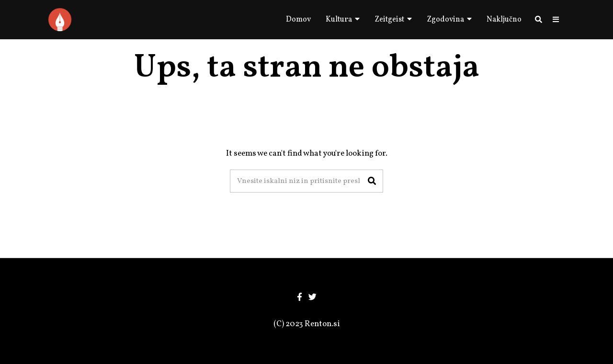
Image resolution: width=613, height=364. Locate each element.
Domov (298, 20)
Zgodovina (445, 20)
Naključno (504, 20)
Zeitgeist (389, 20)
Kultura (339, 20)
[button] (372, 181)
